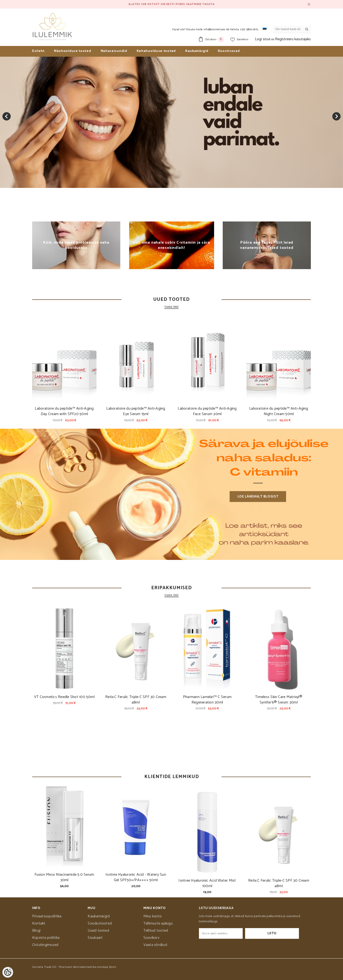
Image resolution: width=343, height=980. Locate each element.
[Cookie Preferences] (8, 972)
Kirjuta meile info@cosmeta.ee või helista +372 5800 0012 (222, 29)
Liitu (284, 933)
